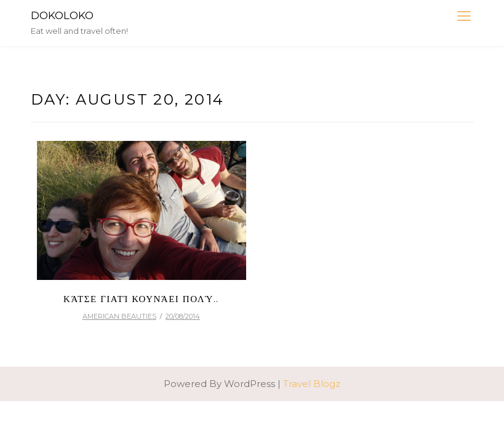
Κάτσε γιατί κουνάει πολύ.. (141, 299)
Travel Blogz (312, 384)
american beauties (119, 316)
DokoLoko (62, 15)
